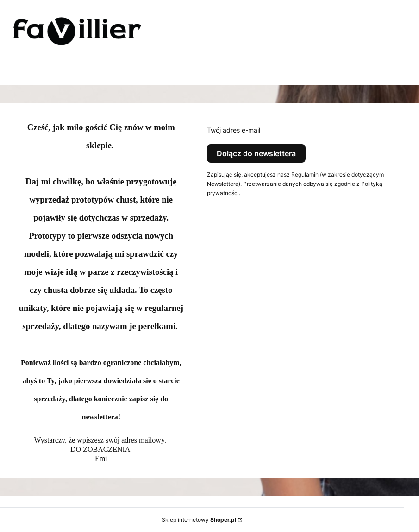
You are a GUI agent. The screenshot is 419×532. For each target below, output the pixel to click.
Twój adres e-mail (234, 130)
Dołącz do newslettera (256, 153)
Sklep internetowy (199, 520)
